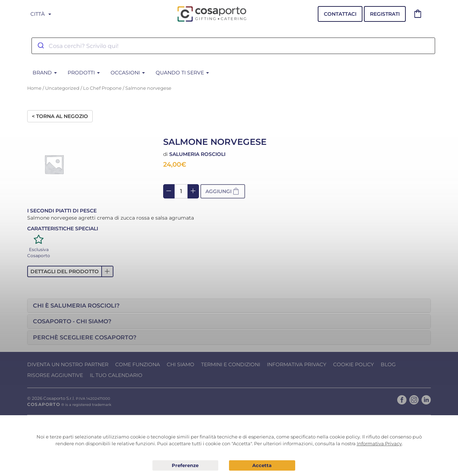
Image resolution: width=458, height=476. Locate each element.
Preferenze (186, 466)
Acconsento (262, 465)
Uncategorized (62, 88)
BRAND (45, 73)
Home (34, 88)
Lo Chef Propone (102, 88)
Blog (388, 364)
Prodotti (84, 73)
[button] (70, 271)
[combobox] (233, 46)
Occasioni (128, 73)
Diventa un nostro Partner (68, 364)
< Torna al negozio (60, 116)
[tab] (229, 306)
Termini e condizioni (231, 364)
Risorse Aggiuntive (55, 375)
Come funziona (138, 364)
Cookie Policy (354, 364)
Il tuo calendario (116, 375)
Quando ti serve (182, 73)
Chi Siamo (181, 364)
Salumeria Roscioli (197, 154)
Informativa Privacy (297, 364)
